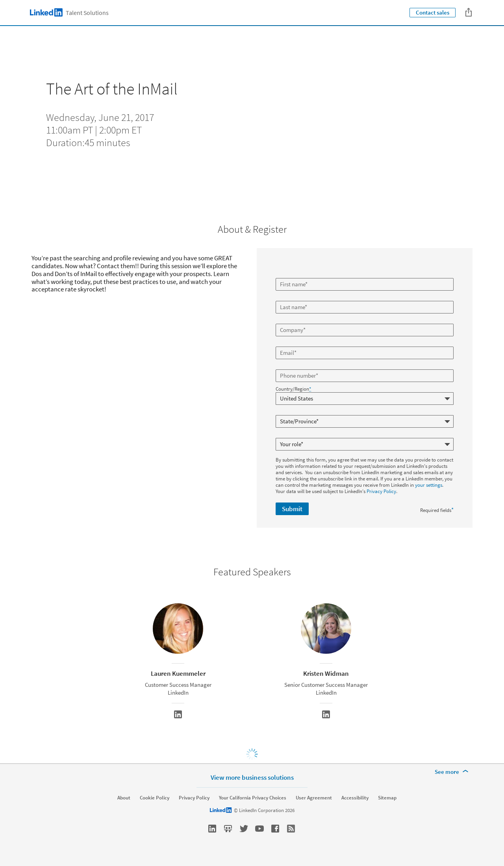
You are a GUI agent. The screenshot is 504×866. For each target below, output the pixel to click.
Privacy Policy (381, 491)
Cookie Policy (155, 798)
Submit (292, 509)
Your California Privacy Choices (253, 798)
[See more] (453, 772)
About (124, 798)
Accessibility (355, 798)
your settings (429, 485)
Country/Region (293, 389)
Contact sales (433, 12)
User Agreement (314, 798)
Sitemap (387, 798)
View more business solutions (252, 777)
